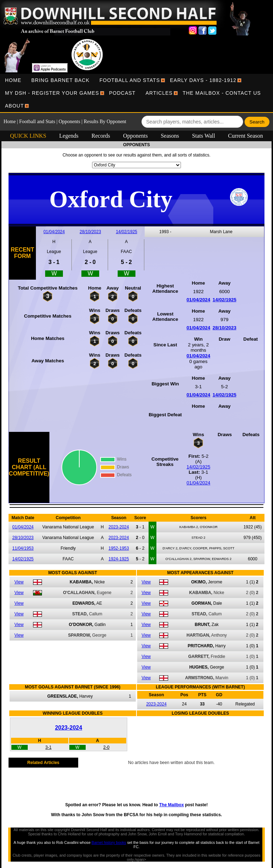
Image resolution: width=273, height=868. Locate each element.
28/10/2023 (90, 232)
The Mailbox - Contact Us (222, 93)
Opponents (69, 122)
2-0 (106, 747)
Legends (69, 136)
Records (101, 136)
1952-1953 (119, 548)
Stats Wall (204, 136)
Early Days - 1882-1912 (203, 80)
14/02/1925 (127, 232)
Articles (159, 93)
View (19, 582)
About (14, 106)
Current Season (246, 136)
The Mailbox (172, 805)
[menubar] (136, 93)
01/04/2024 (54, 232)
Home (13, 80)
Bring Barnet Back (60, 80)
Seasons (170, 136)
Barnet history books (109, 842)
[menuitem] (13, 80)
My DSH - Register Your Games (52, 93)
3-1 (49, 747)
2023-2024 (119, 527)
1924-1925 (119, 559)
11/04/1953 (23, 548)
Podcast (122, 93)
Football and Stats (130, 80)
